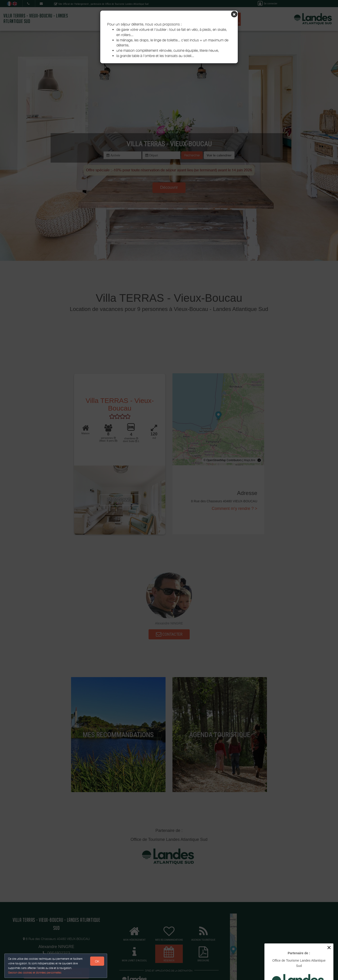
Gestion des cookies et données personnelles (35, 972)
